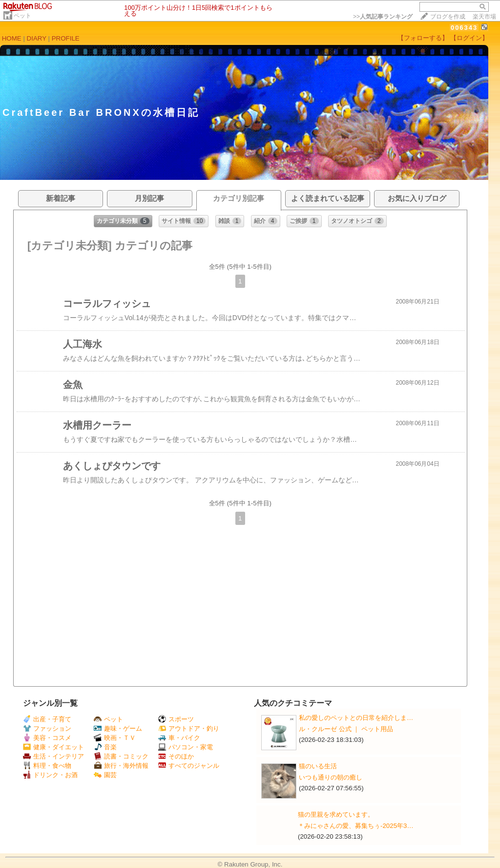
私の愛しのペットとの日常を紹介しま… (356, 718)
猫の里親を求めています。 (336, 814)
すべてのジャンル (189, 766)
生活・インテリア (53, 756)
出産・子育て (47, 719)
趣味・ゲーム (118, 728)
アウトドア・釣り (189, 728)
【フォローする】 (423, 38)
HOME (12, 38)
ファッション (47, 728)
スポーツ (176, 719)
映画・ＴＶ (115, 738)
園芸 (105, 775)
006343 (464, 28)
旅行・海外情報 (121, 766)
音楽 (105, 747)
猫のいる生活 (318, 766)
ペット (22, 16)
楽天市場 (484, 17)
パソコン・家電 (186, 747)
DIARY (37, 38)
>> (383, 17)
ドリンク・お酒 (50, 775)
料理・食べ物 (47, 766)
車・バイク (179, 738)
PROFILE (66, 38)
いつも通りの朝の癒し (331, 777)
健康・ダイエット (53, 747)
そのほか (176, 756)
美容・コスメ (47, 738)
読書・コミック (121, 756)
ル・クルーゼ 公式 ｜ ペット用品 (346, 729)
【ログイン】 (469, 38)
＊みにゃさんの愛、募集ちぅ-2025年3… (356, 826)
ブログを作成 (448, 17)
